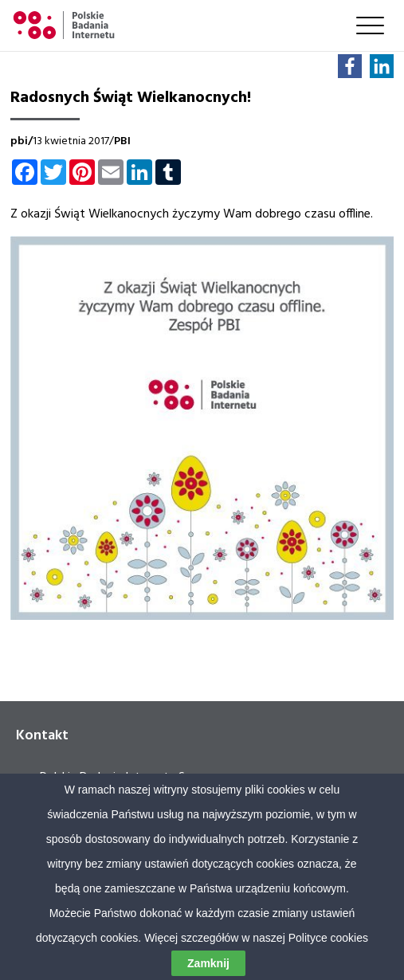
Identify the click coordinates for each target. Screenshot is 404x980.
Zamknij (208, 963)
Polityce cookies (328, 938)
